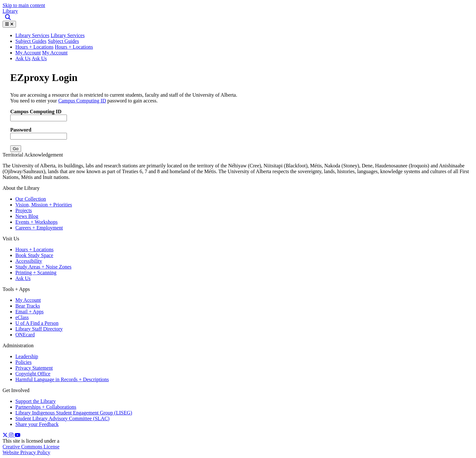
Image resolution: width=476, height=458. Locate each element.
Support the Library (36, 401)
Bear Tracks (28, 306)
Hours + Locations (34, 47)
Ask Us (23, 58)
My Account (28, 53)
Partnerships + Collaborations (46, 407)
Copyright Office (33, 374)
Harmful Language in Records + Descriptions (62, 379)
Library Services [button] (32, 35)
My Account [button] (55, 53)
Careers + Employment (39, 228)
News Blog (27, 216)
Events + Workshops (36, 222)
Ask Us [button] (39, 58)
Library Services (68, 35)
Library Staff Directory (39, 329)
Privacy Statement (34, 368)
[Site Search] (8, 17)
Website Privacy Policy (26, 452)
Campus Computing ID (82, 101)
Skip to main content (24, 5)
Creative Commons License (31, 447)
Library (10, 11)
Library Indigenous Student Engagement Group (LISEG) (74, 413)
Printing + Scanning (36, 273)
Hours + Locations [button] (74, 47)
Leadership (27, 356)
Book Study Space (34, 255)
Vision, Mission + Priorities (44, 205)
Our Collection (31, 199)
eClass (22, 317)
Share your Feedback (37, 424)
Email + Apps (29, 312)
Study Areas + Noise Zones (43, 267)
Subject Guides (31, 41)
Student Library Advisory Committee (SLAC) (62, 418)
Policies (24, 362)
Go (16, 149)
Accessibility (29, 261)
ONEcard (25, 335)
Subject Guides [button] (63, 41)
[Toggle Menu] (9, 24)
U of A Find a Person (37, 323)
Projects (24, 210)
